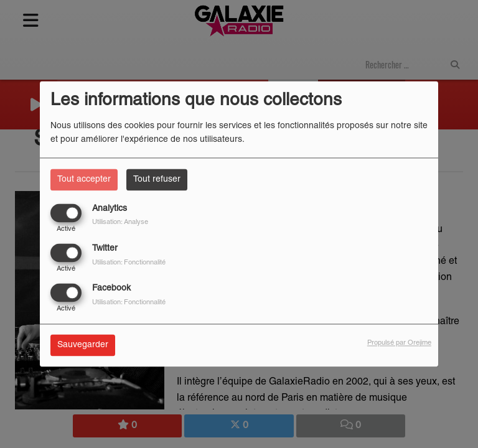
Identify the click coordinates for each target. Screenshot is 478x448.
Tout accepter (84, 180)
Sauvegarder (83, 346)
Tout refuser (157, 180)
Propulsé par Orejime (399, 343)
